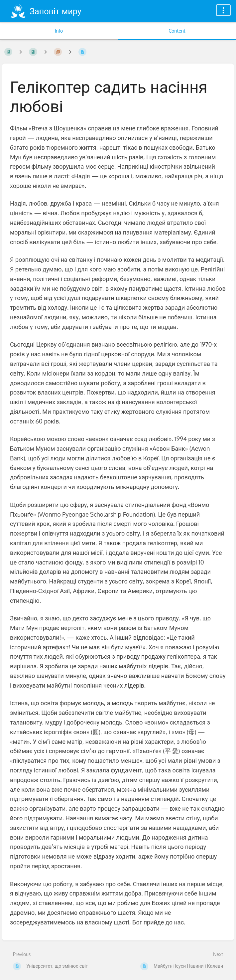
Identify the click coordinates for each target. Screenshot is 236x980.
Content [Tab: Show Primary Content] (177, 31)
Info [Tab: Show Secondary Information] (59, 31)
